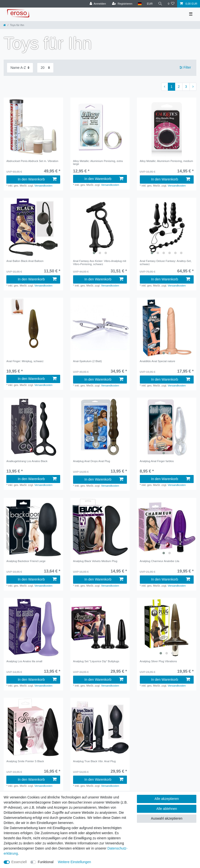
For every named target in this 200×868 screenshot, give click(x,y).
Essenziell (19, 862)
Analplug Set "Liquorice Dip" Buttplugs (96, 661)
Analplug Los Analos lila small (24, 661)
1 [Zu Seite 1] (171, 87)
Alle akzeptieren (167, 799)
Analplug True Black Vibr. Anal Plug (94, 761)
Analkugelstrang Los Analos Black (27, 461)
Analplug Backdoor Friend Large (26, 561)
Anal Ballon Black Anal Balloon (25, 261)
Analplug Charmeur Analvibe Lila (160, 561)
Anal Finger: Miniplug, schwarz (25, 361)
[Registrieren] (122, 4)
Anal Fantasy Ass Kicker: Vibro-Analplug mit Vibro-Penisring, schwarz (100, 262)
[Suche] (160, 4)
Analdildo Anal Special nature (158, 361)
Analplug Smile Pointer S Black (25, 761)
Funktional (46, 862)
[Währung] (150, 4)
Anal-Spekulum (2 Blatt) (87, 361)
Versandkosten (43, 186)
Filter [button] (185, 68)
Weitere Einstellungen (75, 862)
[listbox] (100, 227)
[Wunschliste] (171, 4)
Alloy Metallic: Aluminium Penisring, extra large (98, 162)
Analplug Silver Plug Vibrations (158, 661)
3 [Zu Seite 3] (186, 87)
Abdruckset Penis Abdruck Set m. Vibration (32, 161)
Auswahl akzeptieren (167, 818)
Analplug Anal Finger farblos (157, 461)
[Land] (139, 4)
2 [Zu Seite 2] (179, 87)
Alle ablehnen (167, 809)
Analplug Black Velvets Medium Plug (95, 561)
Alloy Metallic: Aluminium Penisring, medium (167, 161)
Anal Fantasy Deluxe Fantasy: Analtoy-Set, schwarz (166, 262)
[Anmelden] (98, 4)
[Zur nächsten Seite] (193, 87)
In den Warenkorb (37, 179)
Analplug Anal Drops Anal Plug (92, 461)
